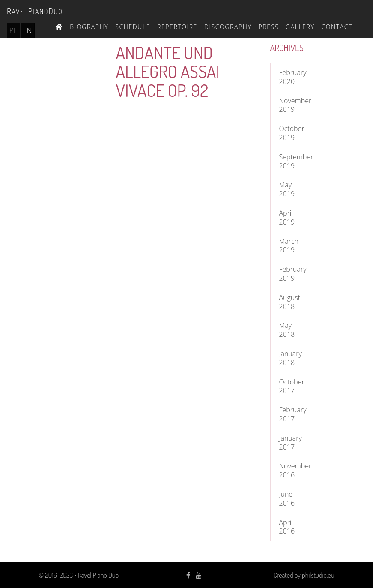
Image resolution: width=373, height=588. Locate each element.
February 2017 (293, 414)
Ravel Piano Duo (98, 575)
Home (59, 26)
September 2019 (294, 161)
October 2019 (292, 133)
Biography (89, 27)
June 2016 (287, 499)
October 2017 (292, 386)
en (28, 30)
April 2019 (287, 217)
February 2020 (293, 77)
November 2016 (294, 470)
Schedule (133, 27)
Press (269, 27)
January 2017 (291, 442)
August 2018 (290, 302)
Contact (337, 27)
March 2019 (289, 246)
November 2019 (294, 105)
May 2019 (287, 189)
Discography (228, 27)
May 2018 (287, 330)
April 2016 (287, 527)
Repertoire (177, 27)
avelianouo (35, 11)
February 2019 (293, 274)
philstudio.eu (318, 575)
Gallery (300, 27)
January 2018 (291, 358)
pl (13, 30)
